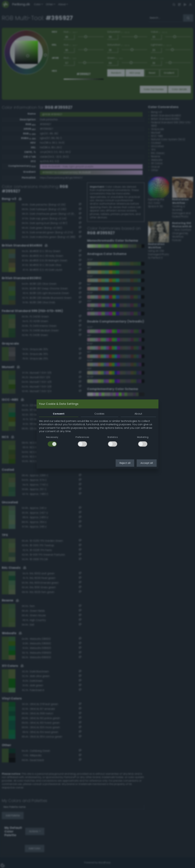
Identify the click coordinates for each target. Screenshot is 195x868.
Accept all (147, 463)
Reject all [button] (125, 463)
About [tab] (138, 414)
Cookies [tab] (99, 414)
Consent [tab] (59, 414)
